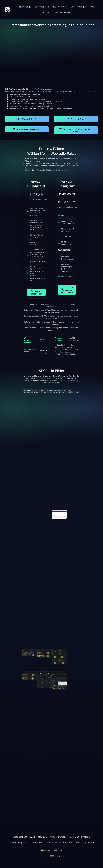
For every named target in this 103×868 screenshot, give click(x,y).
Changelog (55, 383)
